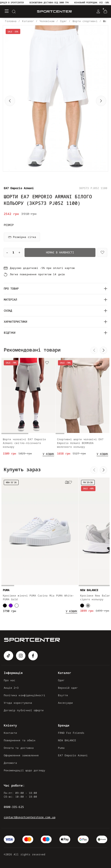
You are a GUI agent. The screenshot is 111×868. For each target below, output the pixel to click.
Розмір (9, 225)
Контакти (10, 733)
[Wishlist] (102, 252)
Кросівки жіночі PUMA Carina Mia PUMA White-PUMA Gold (39, 605)
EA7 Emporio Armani (73, 755)
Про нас (10, 680)
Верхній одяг (68, 688)
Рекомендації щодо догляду (25, 770)
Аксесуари (66, 703)
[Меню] (7, 11)
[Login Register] (98, 11)
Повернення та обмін (20, 740)
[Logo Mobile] (54, 12)
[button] (10, 101)
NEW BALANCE (67, 740)
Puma (61, 748)
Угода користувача (18, 703)
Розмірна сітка (22, 237)
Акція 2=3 (11, 688)
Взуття (63, 695)
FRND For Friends (71, 733)
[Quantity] (13, 252)
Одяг (61, 680)
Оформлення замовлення (21, 755)
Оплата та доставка (19, 748)
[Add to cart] (48, 460)
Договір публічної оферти (24, 710)
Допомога (10, 763)
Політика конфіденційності (25, 695)
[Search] (14, 11)
